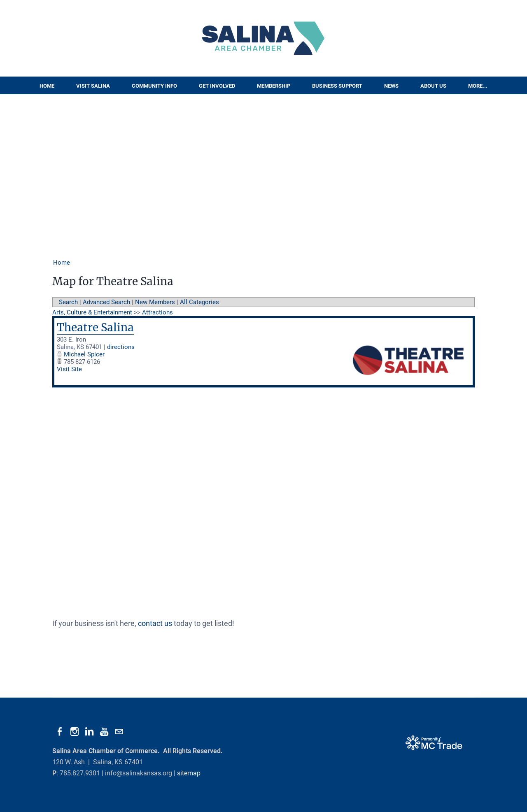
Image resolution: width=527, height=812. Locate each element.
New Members (155, 302)
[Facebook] (60, 732)
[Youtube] (104, 732)
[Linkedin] (89, 732)
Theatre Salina (95, 327)
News (391, 86)
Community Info (154, 86)
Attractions (157, 312)
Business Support (337, 86)
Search (68, 302)
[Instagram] (75, 732)
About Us (433, 86)
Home (47, 86)
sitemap (189, 773)
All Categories (199, 302)
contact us (155, 623)
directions (121, 347)
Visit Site (69, 369)
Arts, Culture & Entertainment (92, 312)
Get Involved (217, 86)
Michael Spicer (84, 354)
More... (478, 86)
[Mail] (119, 732)
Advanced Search (106, 302)
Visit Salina (93, 86)
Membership (274, 86)
